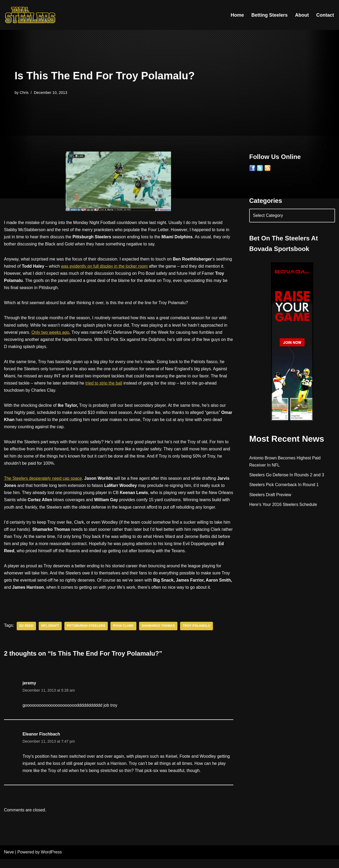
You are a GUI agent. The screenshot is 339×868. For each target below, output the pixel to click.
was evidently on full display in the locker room (105, 266)
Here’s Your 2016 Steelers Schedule (283, 505)
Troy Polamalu (197, 635)
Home (237, 15)
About (302, 15)
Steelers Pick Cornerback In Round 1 (284, 485)
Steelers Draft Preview (270, 495)
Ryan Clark (124, 635)
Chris (24, 93)
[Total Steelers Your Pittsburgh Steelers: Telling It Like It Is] (30, 15)
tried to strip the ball (104, 384)
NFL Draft (50, 635)
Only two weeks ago (50, 333)
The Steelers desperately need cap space (43, 479)
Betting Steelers (269, 15)
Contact (325, 15)
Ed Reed (26, 635)
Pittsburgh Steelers (86, 635)
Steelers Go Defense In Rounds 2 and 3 (287, 475)
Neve (9, 861)
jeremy (29, 692)
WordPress (51, 861)
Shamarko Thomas (159, 635)
